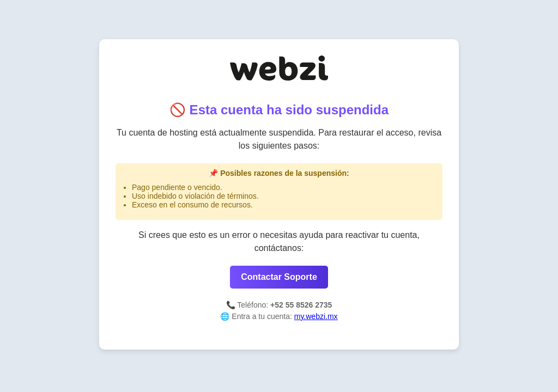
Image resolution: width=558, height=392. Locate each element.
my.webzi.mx (316, 316)
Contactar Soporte (279, 277)
